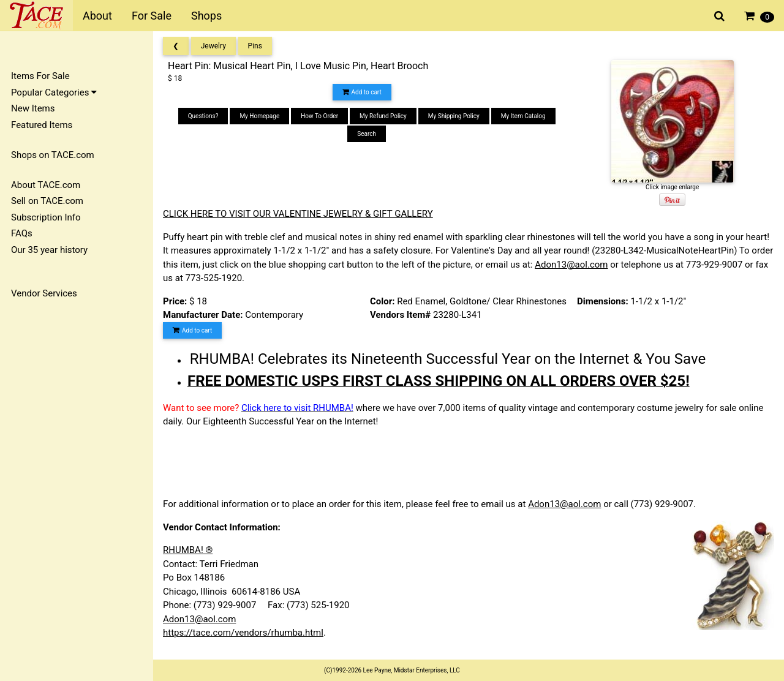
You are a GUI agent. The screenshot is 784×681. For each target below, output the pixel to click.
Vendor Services (44, 293)
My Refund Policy (383, 116)
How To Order (319, 116)
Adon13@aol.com (571, 265)
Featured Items (42, 125)
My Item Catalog (523, 116)
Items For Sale (40, 76)
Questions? (203, 116)
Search (367, 134)
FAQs (22, 233)
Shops (206, 16)
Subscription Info (46, 217)
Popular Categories (54, 92)
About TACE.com (46, 185)
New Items (33, 108)
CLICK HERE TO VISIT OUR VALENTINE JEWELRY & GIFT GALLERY (298, 214)
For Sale (152, 16)
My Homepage (259, 116)
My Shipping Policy (454, 116)
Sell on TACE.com (47, 201)
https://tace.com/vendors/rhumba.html (243, 633)
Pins (255, 46)
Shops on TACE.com (53, 155)
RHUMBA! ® (188, 550)
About (97, 16)
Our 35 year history (49, 250)
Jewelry (213, 46)
